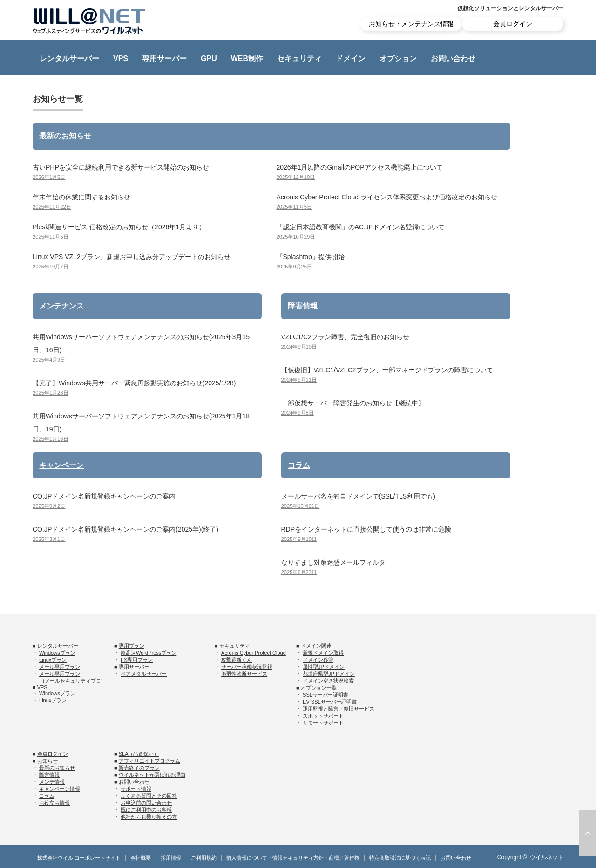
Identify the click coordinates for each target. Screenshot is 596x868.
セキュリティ (299, 58)
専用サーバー (164, 58)
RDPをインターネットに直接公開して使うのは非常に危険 (366, 529)
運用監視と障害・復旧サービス (339, 709)
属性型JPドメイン (324, 667)
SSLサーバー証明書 (325, 695)
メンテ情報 (52, 782)
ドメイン (351, 58)
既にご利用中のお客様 (146, 810)
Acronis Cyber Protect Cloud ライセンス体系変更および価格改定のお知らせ (387, 197)
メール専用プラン (60, 667)
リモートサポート (323, 723)
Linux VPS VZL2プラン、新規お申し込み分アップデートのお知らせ (132, 257)
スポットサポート (323, 716)
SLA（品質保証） (139, 754)
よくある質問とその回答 (149, 796)
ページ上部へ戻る (588, 833)
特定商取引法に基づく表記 (400, 858)
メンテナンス (61, 306)
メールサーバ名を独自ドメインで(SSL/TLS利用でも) (358, 496)
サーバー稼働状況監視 (247, 667)
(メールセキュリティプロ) (73, 681)
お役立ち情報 (54, 803)
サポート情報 (136, 789)
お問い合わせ (453, 58)
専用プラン (132, 646)
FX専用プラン (137, 660)
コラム (299, 465)
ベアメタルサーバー (144, 674)
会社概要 (141, 858)
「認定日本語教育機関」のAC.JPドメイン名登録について (361, 227)
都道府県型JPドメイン (329, 674)
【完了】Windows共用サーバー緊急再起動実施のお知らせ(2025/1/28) (134, 383)
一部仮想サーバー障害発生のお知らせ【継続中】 (353, 403)
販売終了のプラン (139, 768)
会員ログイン (513, 24)
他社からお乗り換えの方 (149, 817)
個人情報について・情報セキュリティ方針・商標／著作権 (293, 858)
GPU (209, 58)
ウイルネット (547, 857)
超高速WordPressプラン (149, 653)
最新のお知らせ (65, 136)
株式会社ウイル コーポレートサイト (79, 858)
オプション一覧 (319, 688)
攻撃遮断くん (237, 660)
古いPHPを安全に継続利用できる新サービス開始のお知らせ (121, 167)
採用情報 (171, 858)
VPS (121, 58)
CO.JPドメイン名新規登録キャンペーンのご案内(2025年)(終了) (125, 529)
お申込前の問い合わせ (146, 803)
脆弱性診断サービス (244, 674)
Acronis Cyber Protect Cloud (254, 653)
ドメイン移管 (318, 660)
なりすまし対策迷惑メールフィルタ (333, 562)
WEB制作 (247, 58)
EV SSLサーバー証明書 (330, 702)
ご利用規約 (204, 858)
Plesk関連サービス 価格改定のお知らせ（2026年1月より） (119, 227)
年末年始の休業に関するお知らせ (81, 197)
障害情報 (303, 306)
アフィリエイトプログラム (149, 761)
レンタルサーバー (69, 58)
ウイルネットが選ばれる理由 (152, 775)
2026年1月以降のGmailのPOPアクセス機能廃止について (360, 167)
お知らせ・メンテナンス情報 (411, 24)
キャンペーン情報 (60, 789)
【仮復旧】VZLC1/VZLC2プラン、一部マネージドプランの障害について (387, 370)
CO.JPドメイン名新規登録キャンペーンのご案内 (104, 496)
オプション (398, 58)
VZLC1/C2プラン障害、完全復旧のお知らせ (345, 337)
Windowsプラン (57, 653)
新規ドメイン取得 (323, 653)
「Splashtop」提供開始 (311, 257)
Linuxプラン (53, 660)
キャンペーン (61, 465)
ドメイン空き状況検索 (328, 681)
